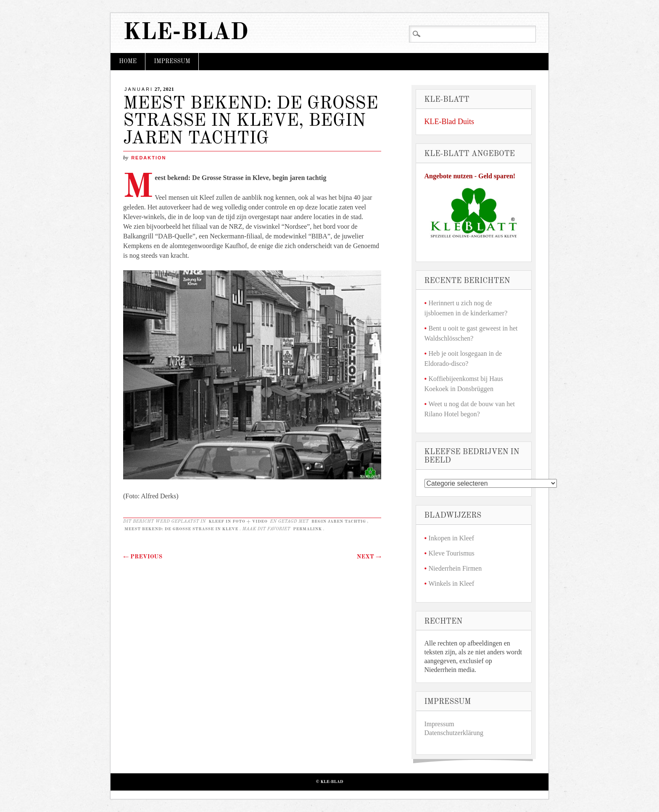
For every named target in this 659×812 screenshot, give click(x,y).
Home (128, 61)
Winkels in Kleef (452, 583)
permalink (307, 529)
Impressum (172, 61)
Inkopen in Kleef (451, 538)
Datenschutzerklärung (454, 733)
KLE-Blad (186, 33)
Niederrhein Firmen (455, 568)
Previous (143, 557)
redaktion (149, 158)
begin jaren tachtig (339, 521)
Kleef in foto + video (238, 521)
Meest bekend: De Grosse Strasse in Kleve (181, 529)
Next (369, 557)
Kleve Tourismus (452, 553)
